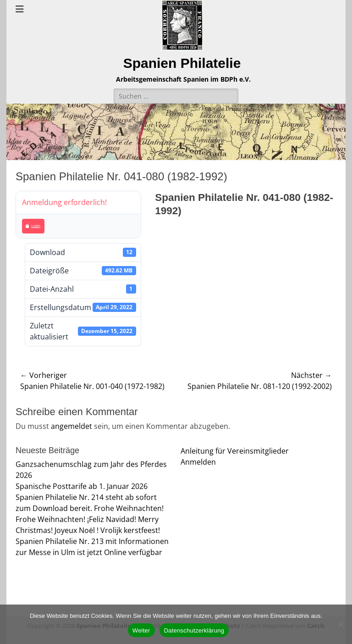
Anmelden (198, 462)
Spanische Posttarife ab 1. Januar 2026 (82, 486)
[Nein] (341, 624)
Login (33, 225)
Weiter (141, 630)
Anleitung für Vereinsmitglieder (235, 451)
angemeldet (71, 426)
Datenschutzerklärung (194, 630)
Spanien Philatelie (182, 63)
